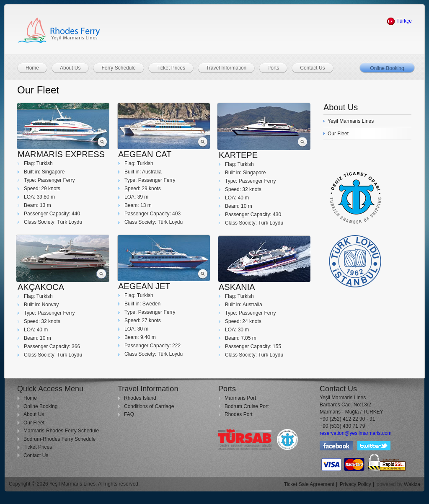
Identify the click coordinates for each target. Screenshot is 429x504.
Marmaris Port (240, 398)
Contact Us (36, 455)
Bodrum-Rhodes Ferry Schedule (59, 439)
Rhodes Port (239, 414)
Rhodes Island (140, 398)
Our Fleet (34, 423)
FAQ (129, 414)
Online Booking (387, 68)
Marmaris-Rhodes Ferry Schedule (61, 431)
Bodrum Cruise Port (247, 406)
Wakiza (412, 484)
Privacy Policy (355, 484)
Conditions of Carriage (149, 406)
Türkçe (399, 21)
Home (30, 398)
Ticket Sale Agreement (309, 484)
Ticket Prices (38, 447)
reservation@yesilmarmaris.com (356, 433)
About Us (34, 414)
